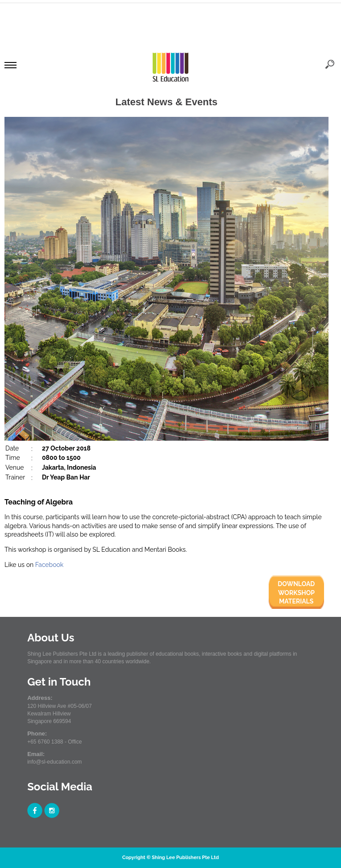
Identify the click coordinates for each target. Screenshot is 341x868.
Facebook (50, 565)
